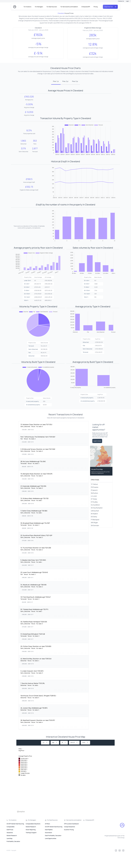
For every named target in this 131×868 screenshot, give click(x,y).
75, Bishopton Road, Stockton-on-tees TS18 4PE (36, 489)
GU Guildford (95, 520)
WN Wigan (94, 538)
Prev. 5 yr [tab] (75, 81)
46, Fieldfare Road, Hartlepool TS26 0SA (34, 637)
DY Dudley (94, 517)
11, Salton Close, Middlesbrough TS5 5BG (34, 526)
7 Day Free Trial (110, 7)
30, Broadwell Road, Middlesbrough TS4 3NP (35, 538)
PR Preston (95, 503)
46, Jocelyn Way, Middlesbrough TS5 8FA (34, 723)
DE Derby (94, 532)
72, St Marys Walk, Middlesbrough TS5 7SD (35, 514)
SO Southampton (97, 523)
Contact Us (121, 1)
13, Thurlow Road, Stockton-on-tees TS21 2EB (36, 563)
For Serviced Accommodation (69, 7)
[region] (65, 792)
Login (127, 1)
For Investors (27, 7)
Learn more (97, 456)
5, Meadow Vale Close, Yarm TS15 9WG (33, 575)
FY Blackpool (95, 535)
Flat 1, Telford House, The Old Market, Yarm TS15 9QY (38, 452)
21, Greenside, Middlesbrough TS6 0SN (33, 501)
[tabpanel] (66, 257)
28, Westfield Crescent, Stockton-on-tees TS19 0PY (38, 736)
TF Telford (94, 500)
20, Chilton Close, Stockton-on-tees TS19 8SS (36, 662)
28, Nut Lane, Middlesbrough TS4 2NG (33, 477)
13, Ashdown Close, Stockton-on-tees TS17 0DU (36, 440)
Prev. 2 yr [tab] (65, 81)
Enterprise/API (86, 7)
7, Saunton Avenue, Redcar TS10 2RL (33, 699)
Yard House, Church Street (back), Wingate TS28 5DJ (38, 711)
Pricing (96, 7)
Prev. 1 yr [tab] (56, 81)
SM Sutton (94, 508)
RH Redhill (94, 529)
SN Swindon (95, 541)
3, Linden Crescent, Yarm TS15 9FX (32, 686)
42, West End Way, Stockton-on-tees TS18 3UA (36, 674)
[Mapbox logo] (21, 827)
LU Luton (94, 511)
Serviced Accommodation (74, 835)
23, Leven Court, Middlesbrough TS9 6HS (34, 588)
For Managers (39, 7)
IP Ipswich (94, 506)
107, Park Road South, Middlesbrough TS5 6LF (36, 612)
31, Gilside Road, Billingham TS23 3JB (33, 649)
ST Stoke (94, 514)
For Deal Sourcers (52, 7)
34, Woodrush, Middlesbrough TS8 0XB (33, 600)
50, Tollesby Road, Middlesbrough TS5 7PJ (34, 625)
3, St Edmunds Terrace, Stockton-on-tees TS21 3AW (38, 464)
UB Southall (95, 526)
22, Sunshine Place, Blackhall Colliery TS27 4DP (36, 551)
